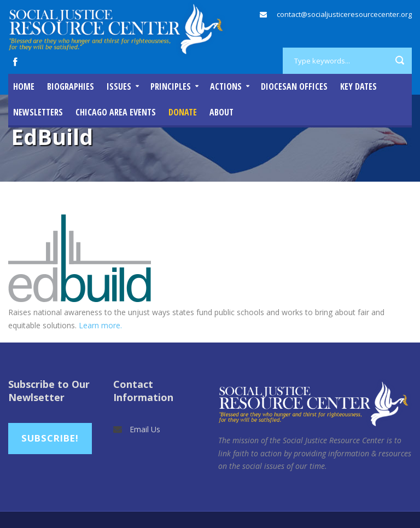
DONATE (183, 112)
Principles (171, 86)
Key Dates (358, 86)
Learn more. (100, 325)
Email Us (145, 429)
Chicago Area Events (116, 112)
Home (24, 86)
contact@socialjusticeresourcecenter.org (344, 14)
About (221, 112)
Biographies (71, 86)
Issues (119, 86)
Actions (226, 86)
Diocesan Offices (294, 86)
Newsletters (38, 112)
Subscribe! (50, 438)
